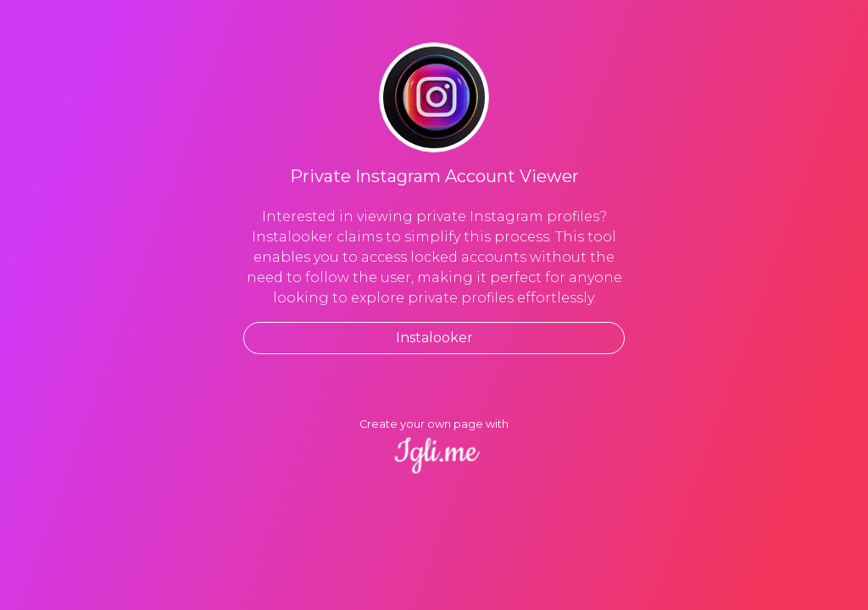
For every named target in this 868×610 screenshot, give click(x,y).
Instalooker (434, 338)
